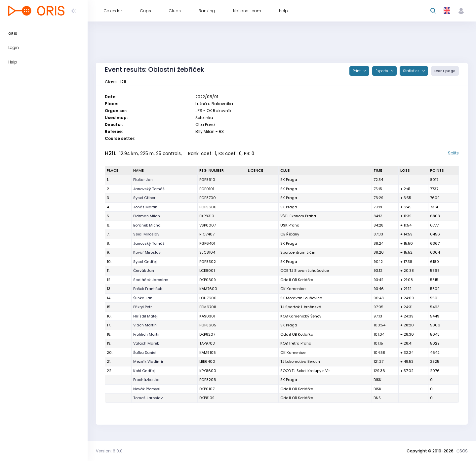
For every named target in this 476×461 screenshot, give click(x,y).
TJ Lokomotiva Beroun (300, 361)
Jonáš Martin (145, 207)
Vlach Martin (145, 325)
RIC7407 (207, 234)
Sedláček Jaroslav (151, 280)
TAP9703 (207, 343)
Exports (382, 71)
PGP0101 (207, 189)
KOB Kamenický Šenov (301, 316)
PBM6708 (208, 307)
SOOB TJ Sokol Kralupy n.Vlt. (305, 371)
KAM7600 (208, 289)
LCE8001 (207, 271)
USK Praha (290, 225)
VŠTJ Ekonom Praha (298, 216)
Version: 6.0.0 (109, 451)
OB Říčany (290, 234)
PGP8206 (208, 380)
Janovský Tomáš (149, 189)
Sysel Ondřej (145, 262)
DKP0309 (208, 280)
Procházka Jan (147, 380)
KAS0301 (207, 316)
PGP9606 (208, 207)
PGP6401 (207, 243)
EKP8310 (207, 216)
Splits (453, 153)
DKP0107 (207, 389)
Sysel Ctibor (144, 198)
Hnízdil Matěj (145, 316)
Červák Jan (144, 271)
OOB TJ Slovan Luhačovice (305, 271)
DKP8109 (207, 398)
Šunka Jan (143, 298)
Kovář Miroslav (147, 252)
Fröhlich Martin (147, 334)
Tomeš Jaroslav (148, 398)
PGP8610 (207, 180)
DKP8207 (207, 334)
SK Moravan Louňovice (301, 298)
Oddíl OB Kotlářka (297, 280)
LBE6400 (207, 361)
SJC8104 (207, 252)
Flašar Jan (143, 180)
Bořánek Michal (147, 225)
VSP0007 (208, 225)
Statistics (412, 71)
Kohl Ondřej (144, 371)
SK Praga (289, 180)
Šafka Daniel (145, 353)
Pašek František (148, 289)
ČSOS (462, 451)
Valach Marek (146, 343)
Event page (445, 71)
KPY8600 (208, 371)
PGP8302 (208, 262)
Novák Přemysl (147, 389)
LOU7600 (208, 298)
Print (357, 71)
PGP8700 (208, 198)
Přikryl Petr (142, 307)
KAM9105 (208, 353)
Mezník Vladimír (148, 361)
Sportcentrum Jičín (298, 252)
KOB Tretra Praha (296, 343)
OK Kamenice (293, 289)
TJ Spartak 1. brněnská (301, 307)
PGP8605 (208, 325)
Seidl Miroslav (146, 234)
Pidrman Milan (147, 216)
